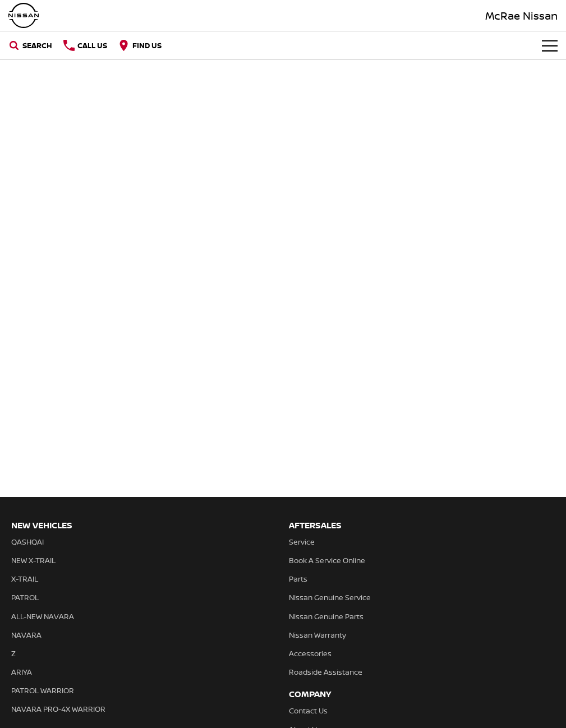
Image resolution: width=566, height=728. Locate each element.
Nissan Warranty (317, 635)
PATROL (25, 597)
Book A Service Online (327, 560)
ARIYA (22, 672)
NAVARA (26, 635)
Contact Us (308, 711)
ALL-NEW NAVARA (43, 616)
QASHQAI (27, 542)
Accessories (310, 653)
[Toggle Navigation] (550, 45)
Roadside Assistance (326, 672)
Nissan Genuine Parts (326, 616)
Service (302, 542)
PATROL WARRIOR (43, 690)
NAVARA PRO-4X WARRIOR (58, 709)
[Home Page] (24, 15)
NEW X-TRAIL (33, 560)
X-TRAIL (25, 579)
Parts (298, 579)
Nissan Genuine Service (330, 597)
